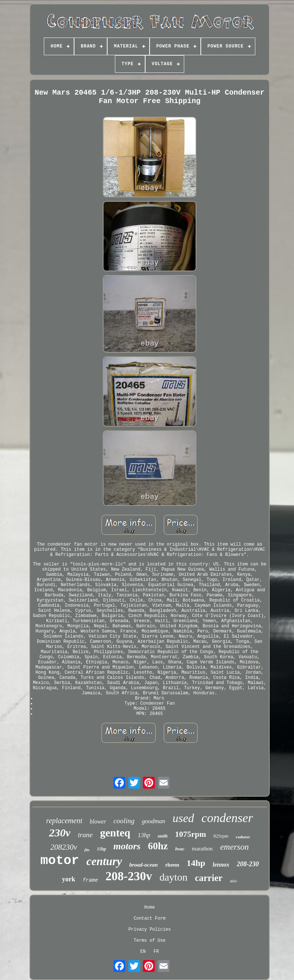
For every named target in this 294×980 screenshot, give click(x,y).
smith (163, 836)
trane (85, 835)
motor (59, 861)
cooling (124, 821)
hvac (180, 849)
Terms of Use (150, 941)
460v (234, 881)
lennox (221, 865)
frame (90, 880)
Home (150, 907)
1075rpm (190, 834)
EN (143, 952)
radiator (243, 837)
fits (87, 850)
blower (98, 822)
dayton (174, 877)
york (69, 879)
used (183, 818)
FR (156, 952)
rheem (172, 865)
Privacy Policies (149, 930)
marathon (202, 849)
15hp (101, 849)
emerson (234, 847)
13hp (144, 835)
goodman (153, 821)
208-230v (129, 876)
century (104, 861)
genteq (115, 833)
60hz (158, 846)
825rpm (221, 836)
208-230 (248, 864)
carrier (209, 878)
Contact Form (150, 919)
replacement (64, 821)
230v (60, 833)
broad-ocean (144, 865)
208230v (64, 847)
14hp (196, 863)
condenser (227, 818)
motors (127, 846)
